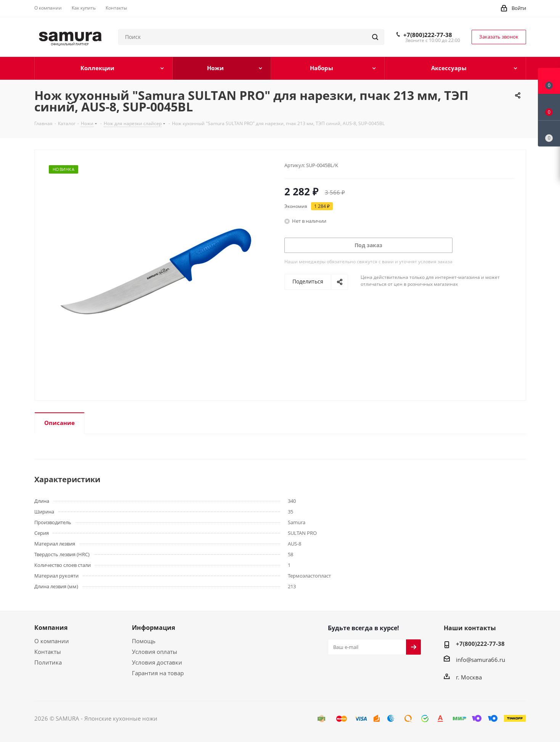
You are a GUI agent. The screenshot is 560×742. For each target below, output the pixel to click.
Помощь (144, 641)
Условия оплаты (155, 652)
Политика (48, 662)
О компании (52, 641)
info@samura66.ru (481, 660)
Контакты (48, 652)
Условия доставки (157, 662)
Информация (153, 628)
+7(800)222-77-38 (428, 35)
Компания (51, 628)
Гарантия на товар (158, 673)
